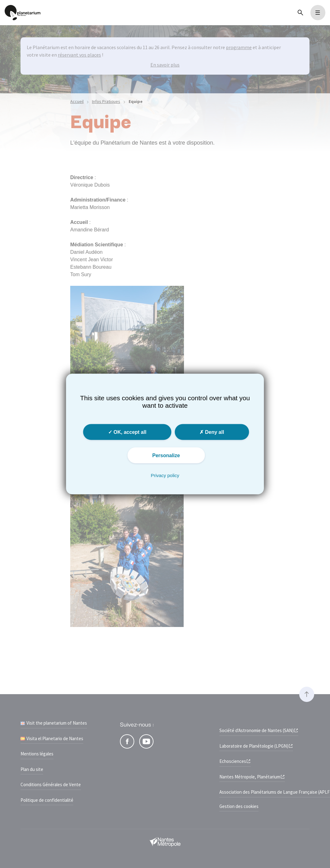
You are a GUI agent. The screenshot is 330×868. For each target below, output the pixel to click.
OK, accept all (127, 432)
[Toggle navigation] (318, 12)
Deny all (212, 432)
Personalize (166, 455)
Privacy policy (165, 475)
